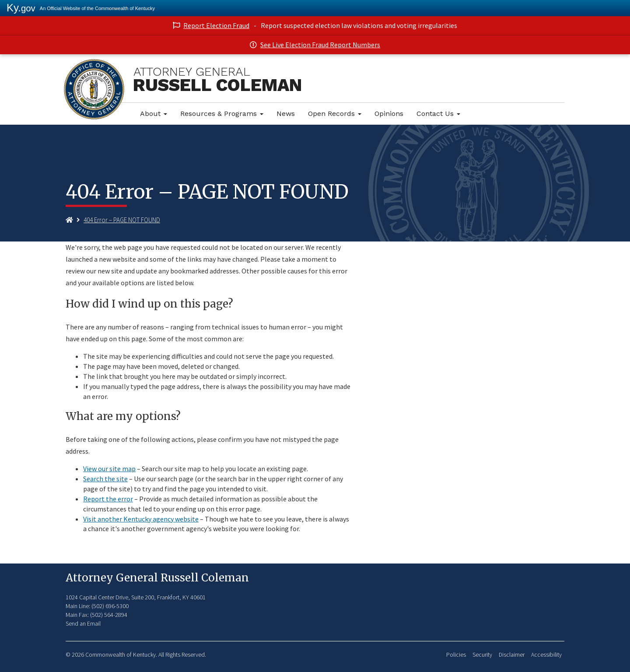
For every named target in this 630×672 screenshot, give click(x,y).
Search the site (105, 479)
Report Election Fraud (216, 25)
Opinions (389, 114)
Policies (456, 655)
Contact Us (438, 114)
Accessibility (546, 655)
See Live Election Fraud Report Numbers (320, 45)
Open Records (335, 114)
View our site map (109, 469)
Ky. (21, 8)
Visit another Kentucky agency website (141, 519)
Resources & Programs (222, 114)
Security (482, 655)
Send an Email (83, 623)
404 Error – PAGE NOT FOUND (122, 220)
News (286, 114)
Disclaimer (512, 655)
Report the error (108, 499)
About (154, 114)
